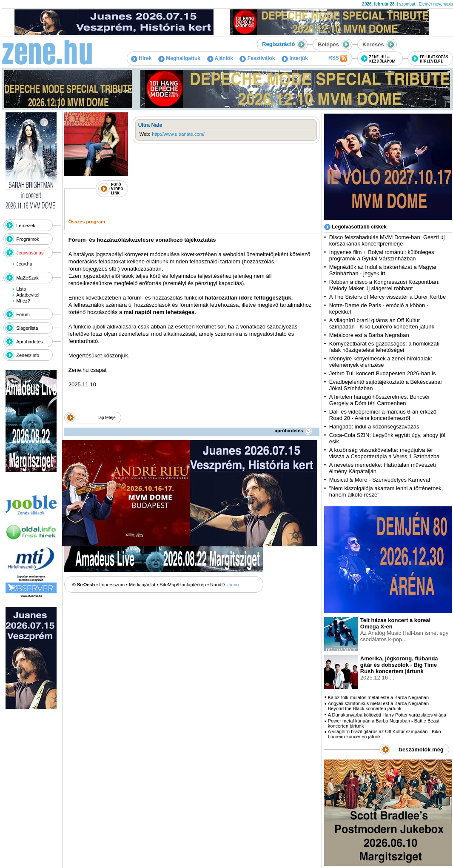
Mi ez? (23, 301)
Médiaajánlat (142, 585)
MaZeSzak (27, 278)
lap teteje (107, 418)
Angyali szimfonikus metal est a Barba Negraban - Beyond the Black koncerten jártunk (380, 706)
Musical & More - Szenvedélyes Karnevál (380, 480)
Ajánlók (220, 58)
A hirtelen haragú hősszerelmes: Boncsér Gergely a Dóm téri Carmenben (380, 400)
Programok (28, 239)
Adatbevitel (28, 295)
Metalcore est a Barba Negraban (369, 335)
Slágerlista (27, 328)
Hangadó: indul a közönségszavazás (374, 427)
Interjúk (295, 58)
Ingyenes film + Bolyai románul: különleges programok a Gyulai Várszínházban (382, 255)
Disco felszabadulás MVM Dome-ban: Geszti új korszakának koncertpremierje (387, 240)
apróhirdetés (293, 431)
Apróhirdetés (29, 342)
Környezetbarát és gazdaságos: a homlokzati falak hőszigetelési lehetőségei (384, 347)
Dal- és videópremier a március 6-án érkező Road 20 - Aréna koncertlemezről (383, 415)
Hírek (141, 58)
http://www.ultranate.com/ (178, 134)
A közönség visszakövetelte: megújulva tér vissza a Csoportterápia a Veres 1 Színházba (384, 453)
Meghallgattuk (179, 58)
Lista (21, 289)
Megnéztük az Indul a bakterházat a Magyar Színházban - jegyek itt (383, 270)
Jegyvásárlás (30, 253)
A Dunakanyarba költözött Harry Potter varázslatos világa (387, 715)
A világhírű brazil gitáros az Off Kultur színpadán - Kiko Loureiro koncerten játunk (382, 323)
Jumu (233, 585)
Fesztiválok (257, 58)
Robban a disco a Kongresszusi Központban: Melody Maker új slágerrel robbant (384, 285)
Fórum (23, 314)
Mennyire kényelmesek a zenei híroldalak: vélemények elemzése (381, 362)
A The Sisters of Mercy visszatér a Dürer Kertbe (387, 297)
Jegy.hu (24, 264)
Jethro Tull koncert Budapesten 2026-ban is (383, 373)
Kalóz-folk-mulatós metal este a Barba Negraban (378, 697)
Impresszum (112, 585)
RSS (338, 58)
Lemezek (26, 226)
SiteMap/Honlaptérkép (183, 585)
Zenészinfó (28, 355)
